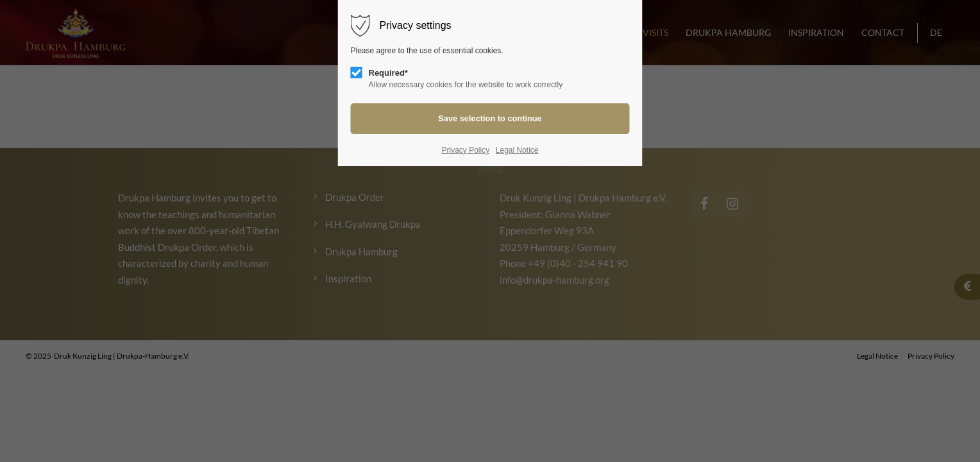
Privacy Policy (465, 150)
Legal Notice (517, 150)
